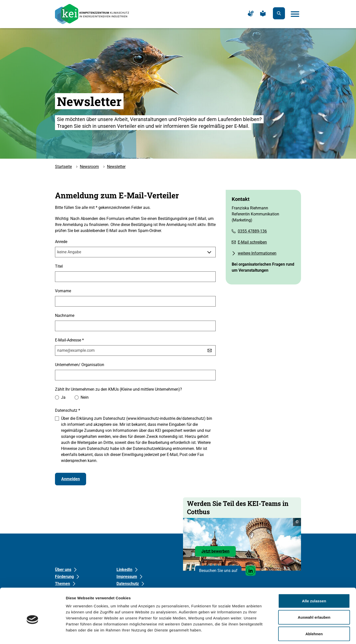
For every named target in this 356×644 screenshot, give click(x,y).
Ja (63, 397)
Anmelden (71, 479)
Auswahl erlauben (314, 595)
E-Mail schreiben (252, 242)
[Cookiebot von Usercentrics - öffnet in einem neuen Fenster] (33, 634)
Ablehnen (314, 611)
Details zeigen (267, 634)
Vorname (63, 291)
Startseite (63, 167)
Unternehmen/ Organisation (80, 365)
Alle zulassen (314, 578)
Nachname (65, 315)
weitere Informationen (257, 253)
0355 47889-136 (252, 231)
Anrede (61, 242)
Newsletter (116, 167)
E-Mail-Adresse (69, 340)
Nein (85, 397)
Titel (59, 266)
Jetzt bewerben (219, 553)
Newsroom (89, 167)
